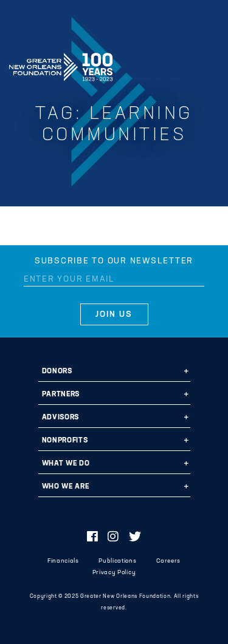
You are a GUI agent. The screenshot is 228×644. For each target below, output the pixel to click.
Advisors (60, 418)
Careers (168, 561)
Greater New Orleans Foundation (61, 63)
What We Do (66, 464)
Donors (57, 371)
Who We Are (66, 487)
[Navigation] (209, 65)
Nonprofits (65, 441)
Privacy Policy (114, 573)
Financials (63, 561)
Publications (117, 561)
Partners (61, 395)
